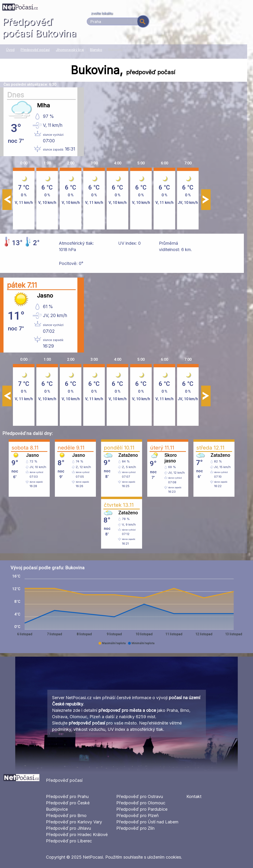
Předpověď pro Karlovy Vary (74, 822)
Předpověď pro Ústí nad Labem (147, 822)
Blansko (96, 50)
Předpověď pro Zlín (135, 828)
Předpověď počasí (35, 50)
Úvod (10, 50)
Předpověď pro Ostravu (140, 796)
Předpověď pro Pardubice (142, 809)
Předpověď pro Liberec (69, 841)
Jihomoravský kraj (70, 50)
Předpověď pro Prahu (67, 796)
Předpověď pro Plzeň (138, 816)
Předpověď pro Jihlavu (68, 828)
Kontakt (194, 796)
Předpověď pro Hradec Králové (77, 835)
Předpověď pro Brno (66, 816)
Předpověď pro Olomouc (141, 803)
